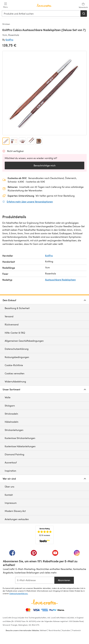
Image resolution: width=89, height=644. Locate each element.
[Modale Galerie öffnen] (44, 93)
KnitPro (9, 40)
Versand (9, 316)
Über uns (9, 487)
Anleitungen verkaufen (17, 519)
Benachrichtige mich (45, 165)
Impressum (11, 503)
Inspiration (10, 471)
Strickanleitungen (14, 430)
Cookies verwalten (15, 373)
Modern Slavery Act (15, 511)
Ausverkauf (11, 462)
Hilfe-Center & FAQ (15, 333)
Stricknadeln (11, 414)
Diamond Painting (14, 454)
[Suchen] (84, 14)
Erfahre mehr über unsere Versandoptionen (30, 201)
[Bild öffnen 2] (14, 141)
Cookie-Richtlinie (14, 365)
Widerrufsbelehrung (15, 381)
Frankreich (76, 630)
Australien (66, 630)
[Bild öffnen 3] (22, 141)
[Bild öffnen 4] (31, 141)
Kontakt (9, 495)
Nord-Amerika (54, 630)
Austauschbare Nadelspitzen (60, 280)
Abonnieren (64, 580)
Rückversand (12, 324)
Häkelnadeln (12, 422)
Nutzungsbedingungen (17, 357)
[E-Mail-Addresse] (35, 580)
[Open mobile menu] (5, 5)
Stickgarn (10, 406)
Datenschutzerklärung (17, 349)
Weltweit (43, 630)
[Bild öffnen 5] (39, 141)
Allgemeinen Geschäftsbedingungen (24, 341)
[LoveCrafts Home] (44, 602)
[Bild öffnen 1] (6, 141)
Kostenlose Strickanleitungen (20, 438)
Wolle (8, 397)
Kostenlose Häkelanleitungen (20, 446)
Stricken (6, 24)
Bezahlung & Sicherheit (17, 308)
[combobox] (41, 14)
